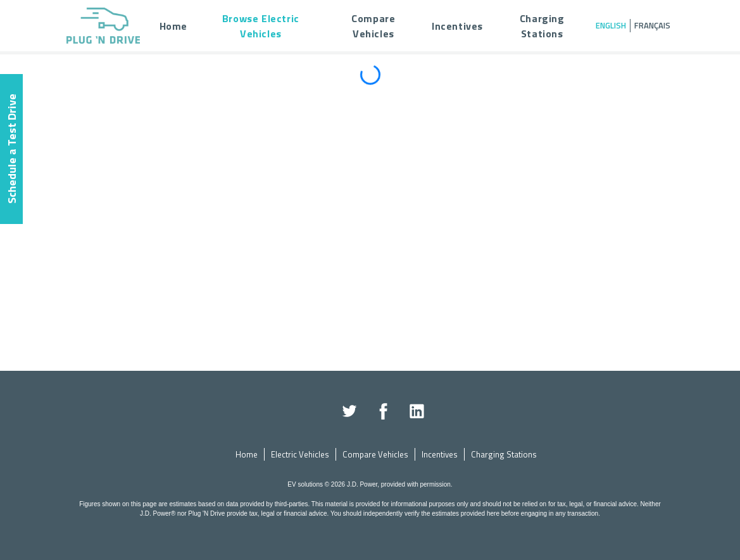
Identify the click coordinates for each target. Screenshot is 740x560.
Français (652, 25)
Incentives (440, 454)
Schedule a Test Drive (12, 149)
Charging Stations (504, 454)
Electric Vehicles (300, 454)
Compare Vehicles (375, 454)
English (611, 25)
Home (247, 454)
